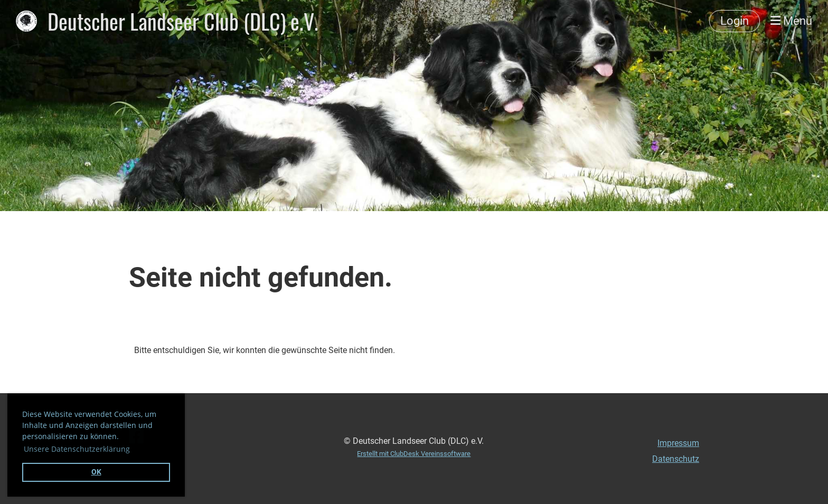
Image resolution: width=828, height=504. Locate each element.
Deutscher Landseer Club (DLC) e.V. (183, 21)
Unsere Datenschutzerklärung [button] (77, 449)
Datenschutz (676, 459)
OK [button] (96, 472)
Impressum (678, 443)
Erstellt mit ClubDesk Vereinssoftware (414, 454)
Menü (791, 21)
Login (735, 21)
